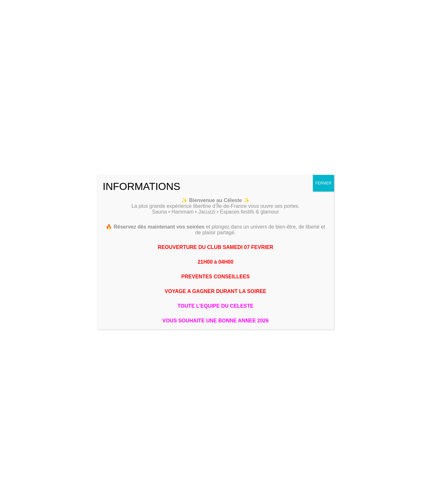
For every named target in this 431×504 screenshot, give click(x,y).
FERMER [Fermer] (324, 183)
